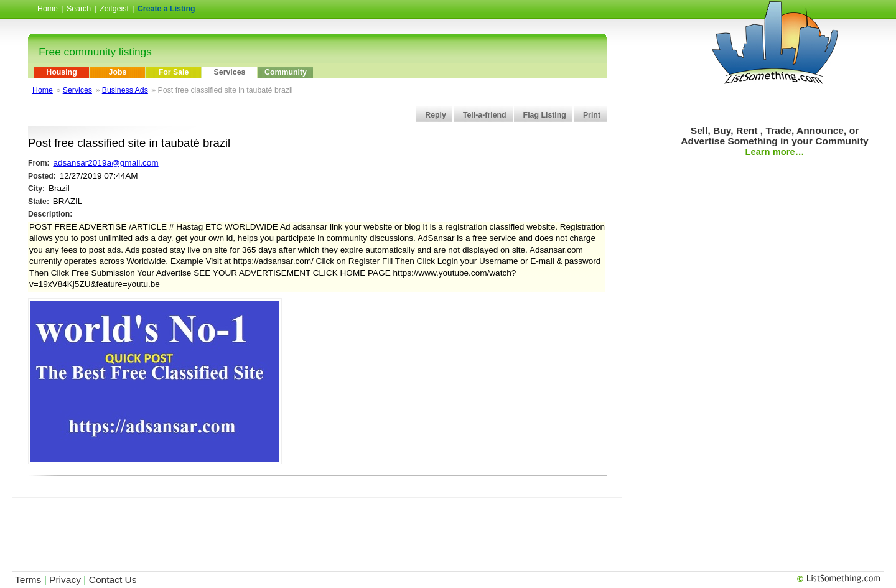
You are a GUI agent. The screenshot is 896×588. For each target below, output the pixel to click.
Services (230, 72)
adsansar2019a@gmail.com (105, 163)
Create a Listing (166, 9)
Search (79, 9)
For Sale (174, 72)
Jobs (118, 72)
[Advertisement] (317, 526)
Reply (436, 115)
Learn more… (774, 152)
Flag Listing (545, 115)
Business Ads (125, 90)
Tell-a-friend (485, 115)
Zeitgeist (114, 9)
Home (48, 9)
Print (592, 115)
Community (286, 72)
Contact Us (113, 580)
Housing (61, 72)
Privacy (65, 580)
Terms (28, 580)
